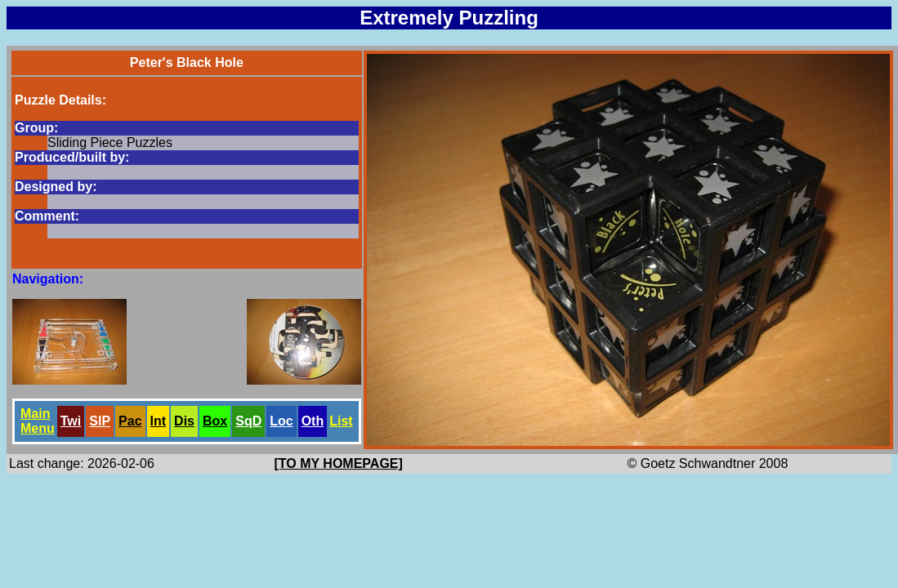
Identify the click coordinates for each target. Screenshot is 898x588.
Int (159, 421)
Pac (130, 421)
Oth (313, 421)
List (341, 421)
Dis (184, 421)
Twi (71, 421)
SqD (248, 421)
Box (215, 421)
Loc (281, 421)
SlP (100, 421)
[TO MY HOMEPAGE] (339, 463)
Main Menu (38, 421)
